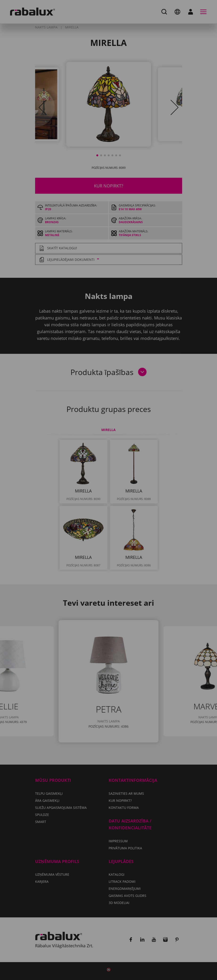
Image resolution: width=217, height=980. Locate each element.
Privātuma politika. (45, 496)
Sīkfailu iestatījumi (56, 510)
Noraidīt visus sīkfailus (114, 510)
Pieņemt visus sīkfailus (60, 522)
